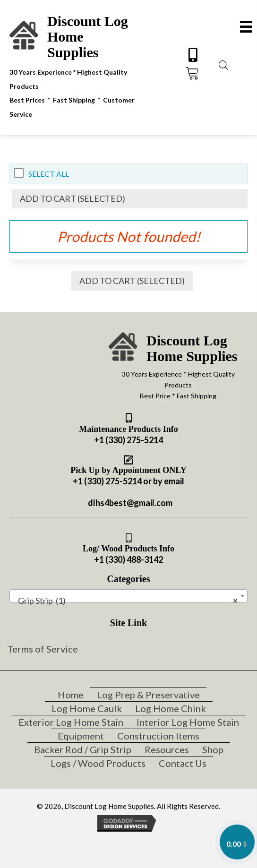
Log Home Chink (171, 708)
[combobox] (128, 596)
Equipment (81, 736)
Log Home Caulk (87, 708)
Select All (49, 174)
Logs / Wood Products (98, 763)
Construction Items (158, 736)
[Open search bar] (223, 64)
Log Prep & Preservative (148, 695)
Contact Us (183, 763)
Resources (167, 749)
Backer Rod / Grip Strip (83, 749)
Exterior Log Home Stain (71, 722)
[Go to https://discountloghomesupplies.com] (84, 66)
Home (71, 695)
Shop (213, 749)
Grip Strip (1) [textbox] (126, 601)
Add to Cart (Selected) (73, 198)
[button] (193, 54)
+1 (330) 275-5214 (128, 440)
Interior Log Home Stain (188, 722)
